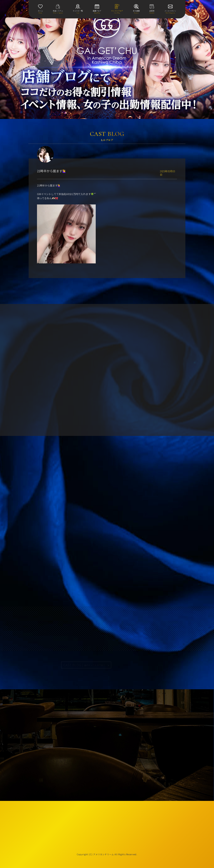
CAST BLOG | (84, 665)
